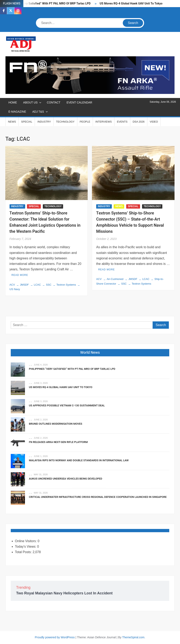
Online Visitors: (26, 541)
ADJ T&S (38, 112)
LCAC (37, 285)
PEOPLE (85, 122)
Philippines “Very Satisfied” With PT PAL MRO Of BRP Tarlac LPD (48, 4)
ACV (12, 285)
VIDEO (154, 122)
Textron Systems (66, 285)
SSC (49, 285)
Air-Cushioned (115, 279)
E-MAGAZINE (17, 112)
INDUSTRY (44, 122)
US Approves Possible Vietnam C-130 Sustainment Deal (67, 405)
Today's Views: (26, 547)
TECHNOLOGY (65, 122)
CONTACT (54, 102)
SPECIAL (27, 122)
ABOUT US (30, 102)
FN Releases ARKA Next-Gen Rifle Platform (58, 442)
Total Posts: (24, 552)
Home (13, 102)
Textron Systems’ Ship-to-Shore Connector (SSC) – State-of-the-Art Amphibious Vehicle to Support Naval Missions (130, 222)
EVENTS (122, 122)
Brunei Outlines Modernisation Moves (56, 424)
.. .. (31, 365)
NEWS (12, 122)
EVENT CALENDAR (79, 102)
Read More (20, 275)
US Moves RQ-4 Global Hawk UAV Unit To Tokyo (131, 4)
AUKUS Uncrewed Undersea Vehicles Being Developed (66, 479)
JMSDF (24, 285)
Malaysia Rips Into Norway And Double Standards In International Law (79, 460)
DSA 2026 (139, 122)
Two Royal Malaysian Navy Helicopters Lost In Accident (64, 593)
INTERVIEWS (104, 122)
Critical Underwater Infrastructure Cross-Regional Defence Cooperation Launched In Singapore (98, 497)
